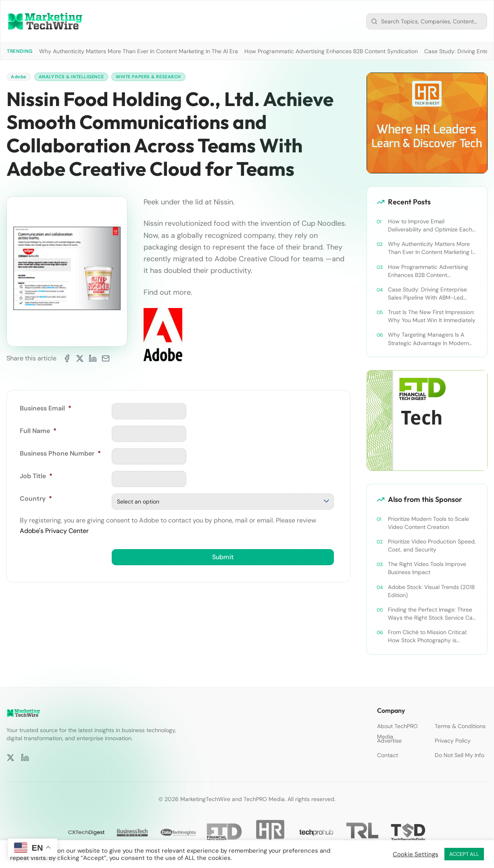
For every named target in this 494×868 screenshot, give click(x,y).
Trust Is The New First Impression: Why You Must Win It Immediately (432, 316)
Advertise (389, 741)
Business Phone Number (60, 454)
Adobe (19, 77)
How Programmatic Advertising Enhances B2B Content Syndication (331, 51)
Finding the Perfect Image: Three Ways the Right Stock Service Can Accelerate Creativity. (432, 614)
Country (36, 499)
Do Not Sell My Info (460, 755)
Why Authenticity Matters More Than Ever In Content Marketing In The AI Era (139, 51)
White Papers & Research (157, 77)
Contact (388, 755)
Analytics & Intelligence (75, 77)
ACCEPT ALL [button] (464, 854)
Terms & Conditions (460, 726)
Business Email (46, 409)
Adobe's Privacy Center (54, 531)
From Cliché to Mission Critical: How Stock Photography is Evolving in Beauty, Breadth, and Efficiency (429, 636)
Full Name (38, 431)
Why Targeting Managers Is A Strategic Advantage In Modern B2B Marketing (428, 339)
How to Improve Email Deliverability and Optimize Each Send (430, 226)
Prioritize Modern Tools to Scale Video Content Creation (428, 523)
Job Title (36, 476)
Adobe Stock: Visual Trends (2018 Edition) (431, 591)
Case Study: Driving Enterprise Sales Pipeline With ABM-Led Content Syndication (427, 294)
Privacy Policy (453, 741)
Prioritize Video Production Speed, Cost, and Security (432, 545)
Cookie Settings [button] (416, 854)
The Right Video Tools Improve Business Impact (427, 568)
